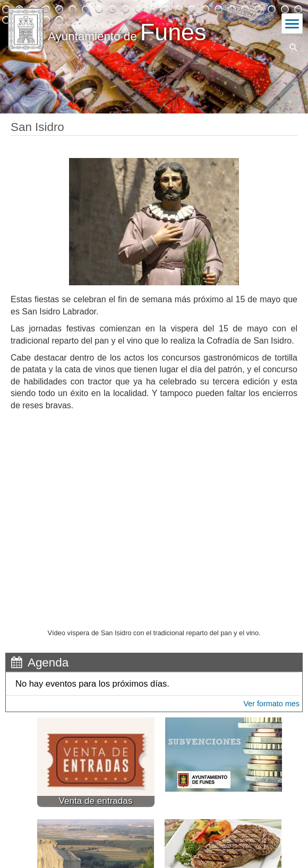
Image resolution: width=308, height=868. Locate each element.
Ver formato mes (271, 704)
